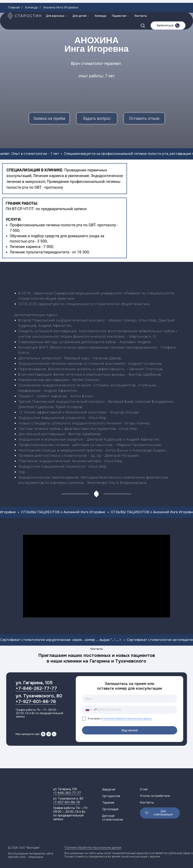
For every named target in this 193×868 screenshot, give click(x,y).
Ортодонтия (111, 796)
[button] (143, 13)
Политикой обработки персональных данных (127, 719)
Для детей (79, 4)
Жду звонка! (130, 730)
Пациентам (119, 4)
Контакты (141, 4)
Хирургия (109, 789)
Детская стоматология (113, 818)
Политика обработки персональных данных (93, 847)
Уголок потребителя (155, 796)
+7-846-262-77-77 (36, 688)
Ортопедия (110, 809)
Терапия (108, 803)
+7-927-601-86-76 (36, 702)
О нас (144, 789)
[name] (130, 699)
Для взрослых (55, 4)
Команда (101, 4)
